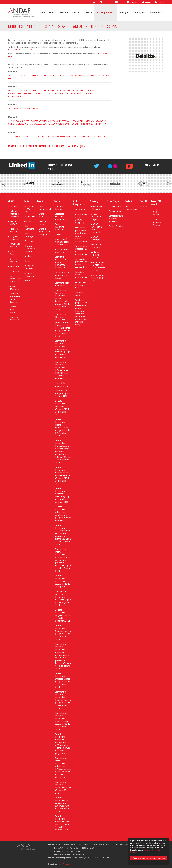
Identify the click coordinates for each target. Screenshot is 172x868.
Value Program (114, 201)
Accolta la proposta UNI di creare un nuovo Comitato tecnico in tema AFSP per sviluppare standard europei (81, 312)
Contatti (132, 2)
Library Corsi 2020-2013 (97, 246)
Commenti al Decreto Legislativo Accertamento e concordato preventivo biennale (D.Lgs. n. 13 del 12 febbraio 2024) (63, 560)
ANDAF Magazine (14, 288)
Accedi (146, 2)
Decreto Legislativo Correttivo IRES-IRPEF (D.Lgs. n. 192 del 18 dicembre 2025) (62, 823)
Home (42, 12)
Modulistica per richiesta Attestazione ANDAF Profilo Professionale (81, 234)
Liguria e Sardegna (30, 227)
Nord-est (29, 221)
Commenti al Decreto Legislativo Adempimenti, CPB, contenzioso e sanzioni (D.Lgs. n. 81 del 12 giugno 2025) (63, 768)
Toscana (29, 241)
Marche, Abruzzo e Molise (30, 249)
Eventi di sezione (42, 223)
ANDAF (51, 169)
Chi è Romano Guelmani (157, 222)
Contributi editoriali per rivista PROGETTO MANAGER (61, 262)
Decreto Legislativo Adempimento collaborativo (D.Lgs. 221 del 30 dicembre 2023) (63, 514)
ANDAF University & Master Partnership (97, 228)
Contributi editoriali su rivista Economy (15, 298)
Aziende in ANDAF (14, 230)
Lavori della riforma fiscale (61, 384)
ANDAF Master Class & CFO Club (98, 278)
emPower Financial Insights (96, 255)
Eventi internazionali (45, 208)
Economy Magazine (14, 318)
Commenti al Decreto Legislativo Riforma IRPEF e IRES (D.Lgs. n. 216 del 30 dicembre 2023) (62, 370)
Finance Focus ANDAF (13, 309)
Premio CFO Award (156, 203)
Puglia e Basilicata (30, 275)
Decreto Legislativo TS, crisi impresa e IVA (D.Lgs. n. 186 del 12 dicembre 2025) (63, 804)
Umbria (28, 256)
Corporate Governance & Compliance (61, 217)
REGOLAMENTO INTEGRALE (21, 50)
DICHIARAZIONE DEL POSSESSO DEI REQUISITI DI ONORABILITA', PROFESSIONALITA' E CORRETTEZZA (58, 136)
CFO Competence (79, 203)
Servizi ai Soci (16, 266)
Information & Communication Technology (62, 242)
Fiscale (58, 234)
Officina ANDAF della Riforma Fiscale (62, 275)
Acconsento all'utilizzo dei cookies (148, 859)
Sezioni (27, 201)
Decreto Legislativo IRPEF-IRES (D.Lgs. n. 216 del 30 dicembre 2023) (63, 408)
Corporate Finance (59, 208)
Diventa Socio (13, 253)
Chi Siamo (14, 206)
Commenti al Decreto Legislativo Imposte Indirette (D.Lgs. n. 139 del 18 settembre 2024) (63, 700)
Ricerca (159, 2)
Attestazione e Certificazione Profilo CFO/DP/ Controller (81, 216)
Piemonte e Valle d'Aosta (30, 209)
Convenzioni (15, 271)
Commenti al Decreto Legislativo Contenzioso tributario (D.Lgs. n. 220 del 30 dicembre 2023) (62, 349)
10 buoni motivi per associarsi (14, 214)
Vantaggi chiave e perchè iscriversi (116, 219)
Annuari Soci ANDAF (15, 245)
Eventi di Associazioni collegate (44, 232)
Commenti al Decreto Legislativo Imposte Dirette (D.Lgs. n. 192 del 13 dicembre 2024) (63, 721)
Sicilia (28, 281)
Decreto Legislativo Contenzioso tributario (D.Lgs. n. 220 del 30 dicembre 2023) (62, 495)
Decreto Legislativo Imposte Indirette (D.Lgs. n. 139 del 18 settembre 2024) (63, 632)
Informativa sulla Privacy (145, 851)
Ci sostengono (132, 208)
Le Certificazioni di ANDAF (16, 279)
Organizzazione (116, 211)
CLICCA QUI (77, 146)
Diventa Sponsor (14, 260)
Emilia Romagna (30, 235)
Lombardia (30, 217)
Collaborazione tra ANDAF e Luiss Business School (98, 266)
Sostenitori (130, 201)
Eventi (40, 201)
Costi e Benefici (116, 226)
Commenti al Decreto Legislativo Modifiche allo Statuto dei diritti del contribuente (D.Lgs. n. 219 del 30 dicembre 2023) (63, 325)
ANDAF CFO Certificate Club (80, 285)
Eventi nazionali (43, 215)
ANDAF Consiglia (95, 238)
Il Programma (115, 206)
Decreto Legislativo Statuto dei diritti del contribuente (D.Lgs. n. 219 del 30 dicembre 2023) (63, 475)
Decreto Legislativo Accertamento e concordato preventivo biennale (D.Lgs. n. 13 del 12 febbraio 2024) (63, 535)
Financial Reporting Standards (60, 227)
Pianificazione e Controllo (62, 251)
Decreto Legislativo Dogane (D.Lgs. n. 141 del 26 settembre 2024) (63, 615)
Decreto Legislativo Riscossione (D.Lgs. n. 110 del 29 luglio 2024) (63, 581)
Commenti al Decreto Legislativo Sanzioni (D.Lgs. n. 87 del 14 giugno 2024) (63, 598)
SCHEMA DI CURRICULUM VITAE (25, 109)
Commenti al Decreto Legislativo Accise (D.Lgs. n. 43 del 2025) (63, 787)
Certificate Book (80, 294)
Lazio (28, 261)
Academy (94, 201)
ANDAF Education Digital (96, 217)
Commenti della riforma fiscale (62, 284)
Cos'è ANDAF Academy (97, 208)
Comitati (57, 201)
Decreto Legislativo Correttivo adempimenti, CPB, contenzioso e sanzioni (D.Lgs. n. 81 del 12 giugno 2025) (63, 744)
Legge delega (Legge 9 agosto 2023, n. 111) (62, 393)
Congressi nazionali (14, 238)
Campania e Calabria (30, 267)
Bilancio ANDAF (13, 223)
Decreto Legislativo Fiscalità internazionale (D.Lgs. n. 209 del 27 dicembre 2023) (63, 428)
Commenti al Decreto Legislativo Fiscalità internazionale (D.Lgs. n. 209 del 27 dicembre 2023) (63, 300)
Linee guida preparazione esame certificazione (81, 263)
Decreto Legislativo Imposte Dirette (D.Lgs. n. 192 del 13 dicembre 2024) (63, 680)
